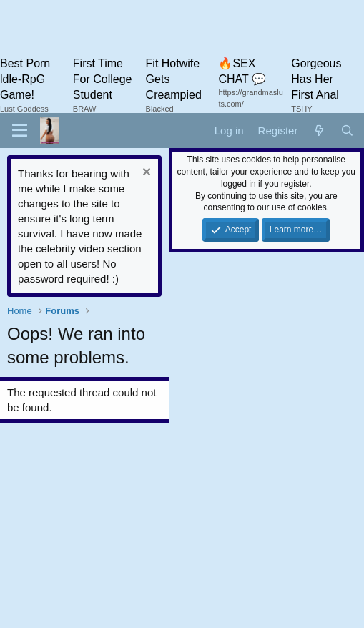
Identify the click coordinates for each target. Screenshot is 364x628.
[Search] (347, 131)
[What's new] (319, 131)
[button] (20, 131)
